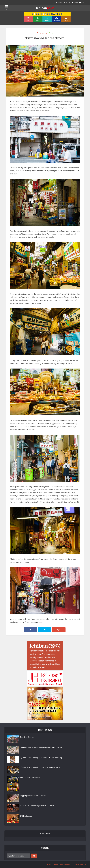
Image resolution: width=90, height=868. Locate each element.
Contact (83, 865)
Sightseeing (42, 33)
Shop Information (65, 865)
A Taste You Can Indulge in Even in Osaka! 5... (38, 806)
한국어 (82, 2)
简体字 (67, 2)
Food (51, 33)
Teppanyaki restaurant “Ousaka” (33, 796)
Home (49, 865)
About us (76, 865)
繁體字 (75, 2)
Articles (55, 865)
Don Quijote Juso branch (30, 778)
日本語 (59, 2)
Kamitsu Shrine (27, 737)
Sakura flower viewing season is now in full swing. (41, 747)
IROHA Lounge (26, 816)
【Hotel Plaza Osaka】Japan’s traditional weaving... (41, 758)
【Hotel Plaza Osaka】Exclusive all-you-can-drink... (41, 767)
